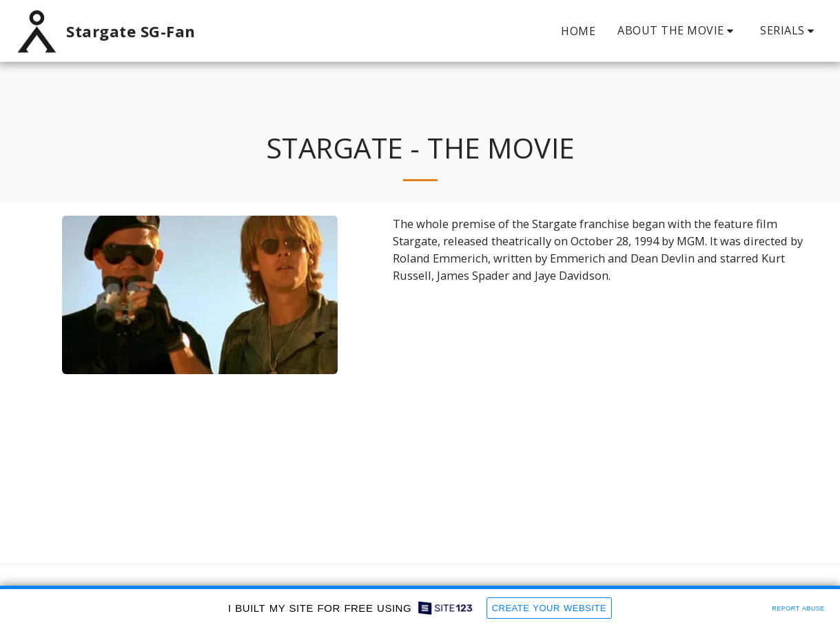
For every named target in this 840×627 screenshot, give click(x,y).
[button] (678, 31)
